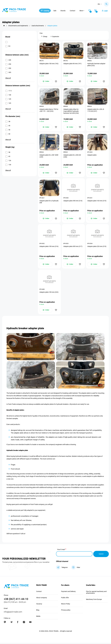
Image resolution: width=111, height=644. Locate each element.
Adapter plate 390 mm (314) (73, 202)
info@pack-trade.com (13, 613)
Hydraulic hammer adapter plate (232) (97, 65)
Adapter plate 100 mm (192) (49, 64)
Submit (101, 555)
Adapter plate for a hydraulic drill (49, 203)
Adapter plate (92, 156)
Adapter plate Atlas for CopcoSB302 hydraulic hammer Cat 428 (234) (71, 112)
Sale (56, 11)
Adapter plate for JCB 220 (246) (72, 157)
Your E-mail (61, 551)
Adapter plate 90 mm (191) (73, 64)
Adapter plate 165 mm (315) (97, 202)
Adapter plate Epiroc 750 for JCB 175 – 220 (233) (49, 111)
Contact (74, 11)
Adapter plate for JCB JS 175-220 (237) (96, 111)
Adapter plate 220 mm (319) (97, 248)
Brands (64, 11)
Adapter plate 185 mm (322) (49, 294)
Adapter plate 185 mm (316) (49, 248)
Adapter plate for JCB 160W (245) (49, 157)
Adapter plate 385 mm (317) (73, 248)
